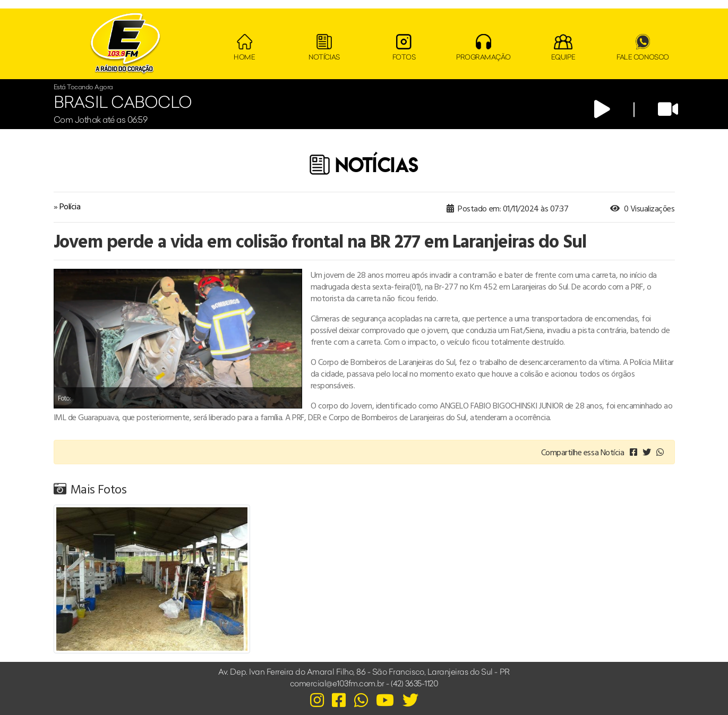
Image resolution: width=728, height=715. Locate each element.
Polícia (70, 206)
